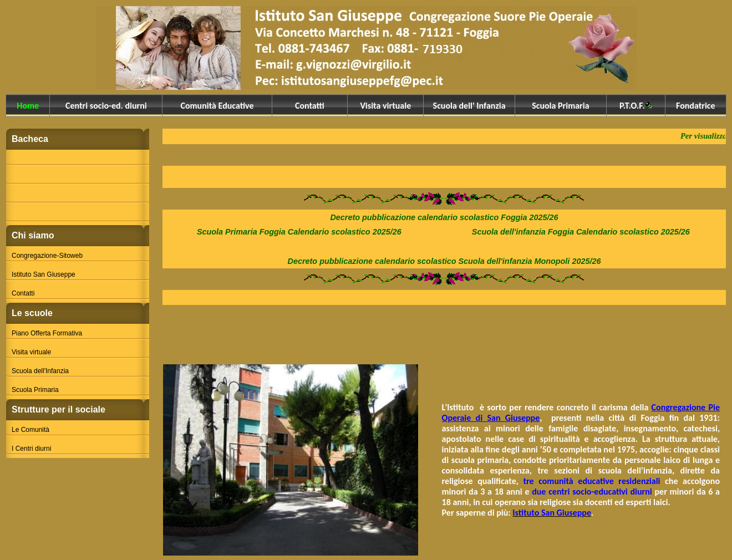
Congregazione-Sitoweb (47, 256)
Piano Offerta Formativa (47, 333)
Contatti (23, 293)
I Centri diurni (31, 449)
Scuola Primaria (35, 390)
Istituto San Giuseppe (44, 274)
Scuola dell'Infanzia (40, 371)
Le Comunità (30, 430)
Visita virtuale (31, 352)
